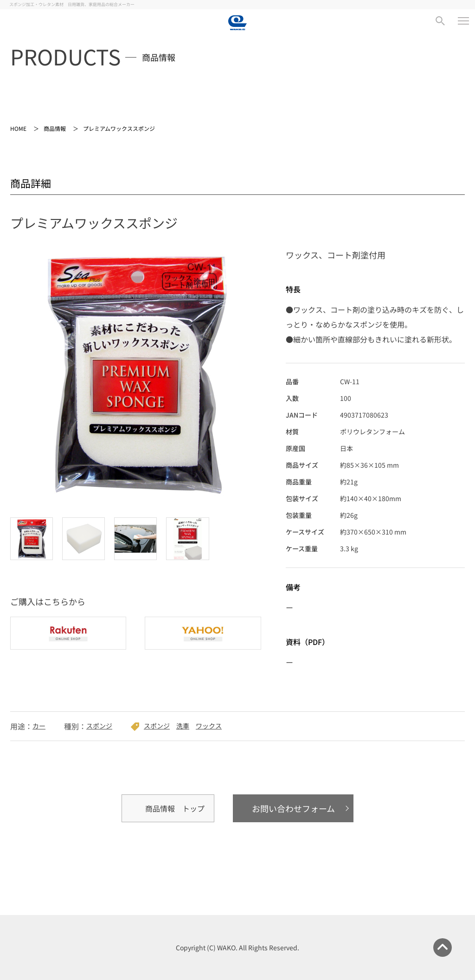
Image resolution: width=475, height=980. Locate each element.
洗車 (183, 726)
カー (39, 726)
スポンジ (99, 726)
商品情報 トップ (175, 808)
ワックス (209, 726)
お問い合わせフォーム (293, 808)
